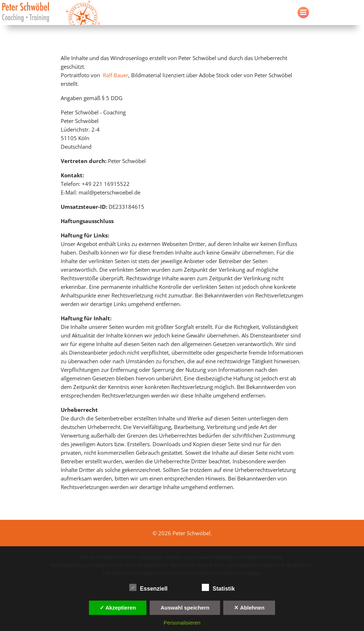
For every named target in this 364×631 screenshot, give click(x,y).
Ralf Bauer (116, 75)
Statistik (218, 587)
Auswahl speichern (185, 608)
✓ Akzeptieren (118, 608)
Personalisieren (182, 623)
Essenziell (148, 587)
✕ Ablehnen (249, 608)
